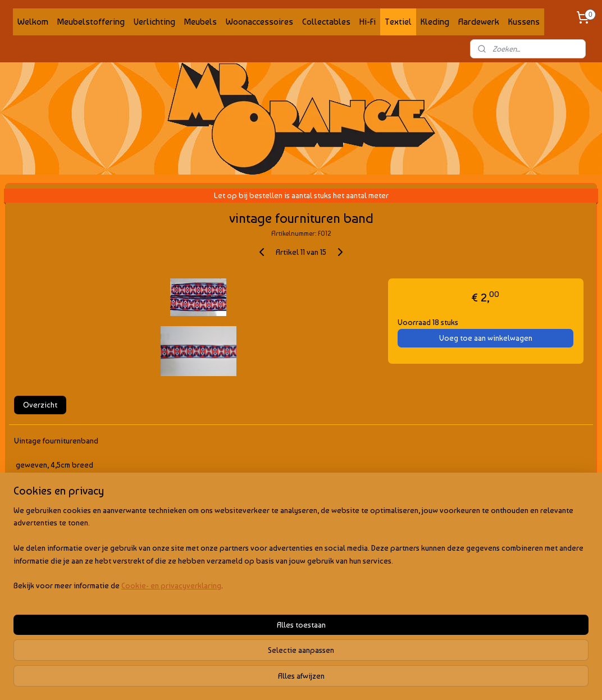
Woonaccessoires (259, 22)
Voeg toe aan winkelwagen (486, 338)
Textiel (398, 22)
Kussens (524, 22)
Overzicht (40, 405)
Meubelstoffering (91, 22)
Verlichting (154, 22)
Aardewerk (479, 22)
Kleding (435, 22)
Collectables (326, 22)
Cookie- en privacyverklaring (171, 680)
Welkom (33, 22)
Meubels (200, 22)
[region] (227, 643)
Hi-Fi (368, 22)
